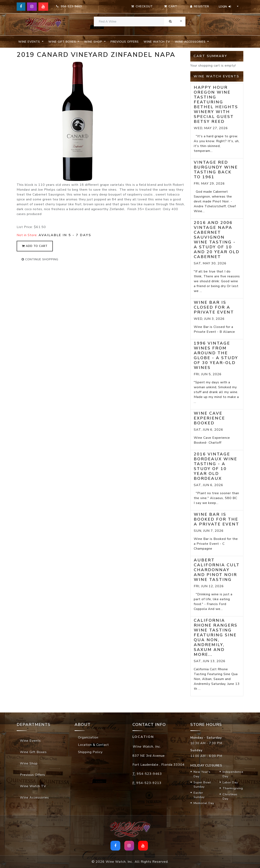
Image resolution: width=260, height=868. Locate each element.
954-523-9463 (69, 6)
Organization (88, 737)
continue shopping (40, 259)
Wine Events (30, 741)
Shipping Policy (90, 752)
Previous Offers (125, 42)
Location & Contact (93, 745)
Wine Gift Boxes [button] (63, 42)
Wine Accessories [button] (191, 42)
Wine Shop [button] (94, 42)
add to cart (35, 246)
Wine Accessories (34, 798)
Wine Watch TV (157, 42)
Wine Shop (29, 763)
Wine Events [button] (30, 42)
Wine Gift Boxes (33, 752)
